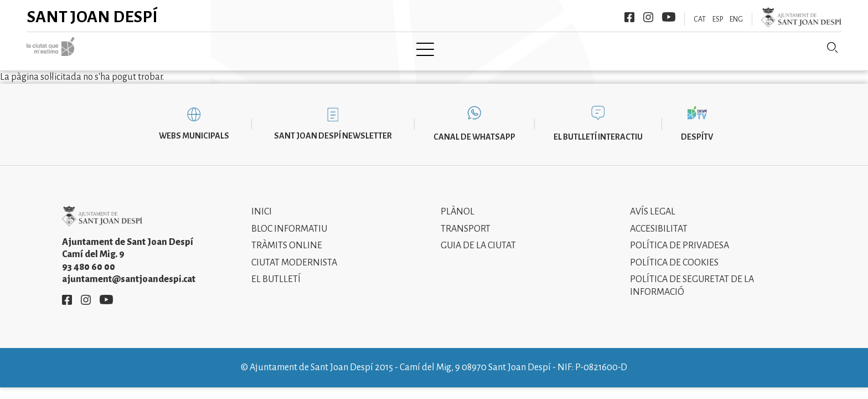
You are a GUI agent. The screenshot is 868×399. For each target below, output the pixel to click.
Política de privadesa (680, 238)
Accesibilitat (659, 221)
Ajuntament (323, 48)
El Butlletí (276, 272)
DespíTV (697, 129)
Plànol (458, 204)
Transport (466, 221)
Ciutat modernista (294, 254)
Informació (529, 48)
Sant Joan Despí (93, 17)
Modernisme (455, 48)
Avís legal (653, 204)
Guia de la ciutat (478, 238)
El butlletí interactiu (598, 129)
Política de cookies (674, 254)
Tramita (388, 48)
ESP (718, 19)
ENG (736, 19)
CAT (700, 19)
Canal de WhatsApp (474, 129)
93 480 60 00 (89, 259)
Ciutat (261, 48)
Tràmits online (287, 238)
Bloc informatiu (289, 221)
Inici (216, 48)
